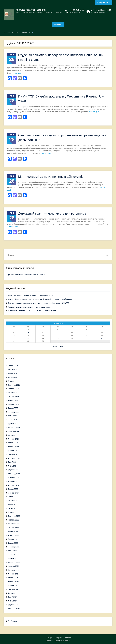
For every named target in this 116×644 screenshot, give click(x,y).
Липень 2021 (13, 578)
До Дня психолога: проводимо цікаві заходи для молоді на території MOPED (38, 303)
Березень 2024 (14, 458)
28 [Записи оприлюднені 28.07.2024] (102, 338)
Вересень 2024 (14, 435)
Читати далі (18, 73)
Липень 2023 (13, 489)
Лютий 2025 (12, 416)
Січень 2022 (12, 555)
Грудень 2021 (13, 558)
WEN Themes (65, 641)
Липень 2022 (13, 531)
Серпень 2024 (13, 439)
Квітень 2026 (13, 366)
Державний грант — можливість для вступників (52, 213)
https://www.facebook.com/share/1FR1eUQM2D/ (25, 274)
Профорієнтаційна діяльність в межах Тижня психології (30, 295)
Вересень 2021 (14, 570)
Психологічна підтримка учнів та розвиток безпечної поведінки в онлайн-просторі (41, 299)
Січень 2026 (12, 377)
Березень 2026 (14, 370)
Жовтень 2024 (13, 431)
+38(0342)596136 (77, 10)
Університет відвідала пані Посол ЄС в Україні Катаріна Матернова (35, 311)
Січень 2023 (12, 508)
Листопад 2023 (14, 474)
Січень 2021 (12, 601)
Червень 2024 (13, 447)
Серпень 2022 (13, 528)
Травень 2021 (13, 585)
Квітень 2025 (13, 408)
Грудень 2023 (13, 470)
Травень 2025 (13, 404)
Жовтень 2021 (13, 566)
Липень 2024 (13, 443)
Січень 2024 (12, 466)
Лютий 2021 (12, 597)
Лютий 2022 (12, 551)
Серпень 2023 (13, 485)
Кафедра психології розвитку (31, 10)
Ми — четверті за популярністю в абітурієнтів (51, 177)
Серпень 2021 (13, 574)
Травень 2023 (13, 493)
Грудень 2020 (13, 605)
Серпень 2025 (13, 396)
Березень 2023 (14, 501)
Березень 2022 (14, 547)
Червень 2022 (13, 535)
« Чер (55, 347)
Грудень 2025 (13, 381)
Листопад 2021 (14, 562)
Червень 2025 (13, 400)
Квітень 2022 (13, 543)
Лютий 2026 (12, 373)
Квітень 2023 (13, 497)
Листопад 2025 (14, 385)
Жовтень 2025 (13, 389)
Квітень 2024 (13, 454)
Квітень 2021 (13, 589)
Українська (12, 621)
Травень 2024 (13, 450)
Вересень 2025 (14, 393)
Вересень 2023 (14, 481)
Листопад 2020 (14, 609)
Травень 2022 (13, 539)
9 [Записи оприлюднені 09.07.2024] (28, 333)
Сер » (61, 347)
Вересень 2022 (14, 524)
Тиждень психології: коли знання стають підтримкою (29, 307)
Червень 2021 (13, 582)
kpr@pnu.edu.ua (75, 13)
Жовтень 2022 (13, 520)
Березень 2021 (14, 593)
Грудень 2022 (13, 512)
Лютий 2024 (12, 462)
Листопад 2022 (14, 516)
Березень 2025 (14, 412)
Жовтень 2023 (13, 477)
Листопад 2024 (14, 427)
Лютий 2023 (12, 504)
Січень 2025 (12, 420)
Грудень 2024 (13, 423)
